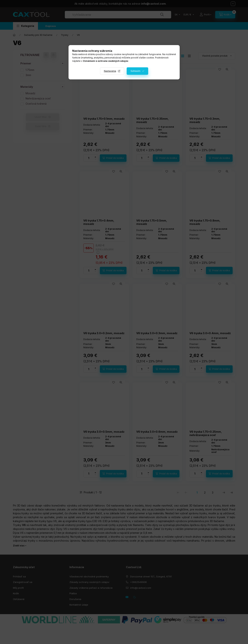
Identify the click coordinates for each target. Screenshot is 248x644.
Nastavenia (110, 71)
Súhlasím (135, 71)
